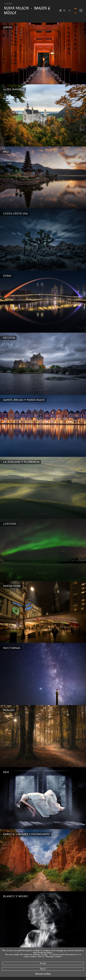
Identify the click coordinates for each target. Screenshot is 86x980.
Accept (43, 963)
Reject (43, 969)
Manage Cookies (43, 974)
